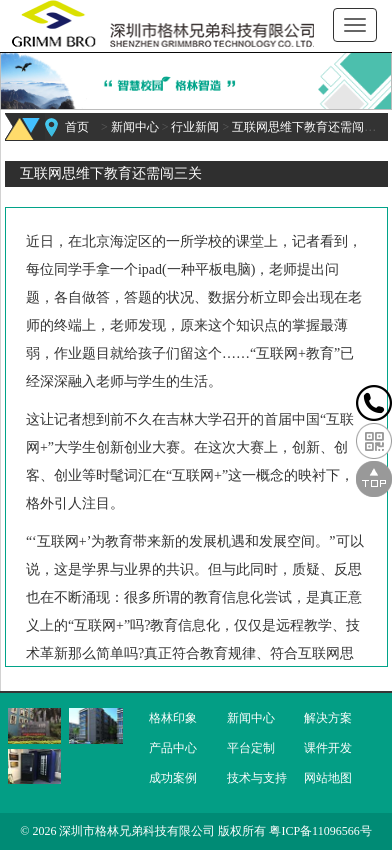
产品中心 (173, 748)
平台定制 (251, 748)
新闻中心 (135, 127)
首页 (77, 127)
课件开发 (328, 748)
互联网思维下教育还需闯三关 (310, 127)
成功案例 (173, 778)
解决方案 (328, 718)
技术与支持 (257, 778)
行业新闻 (195, 127)
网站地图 (328, 778)
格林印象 (173, 718)
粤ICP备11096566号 (320, 831)
